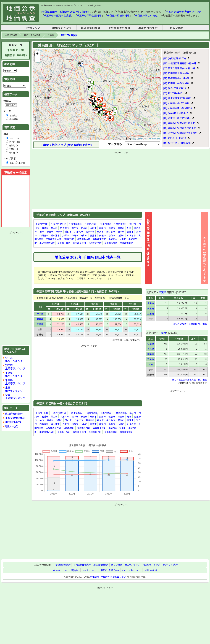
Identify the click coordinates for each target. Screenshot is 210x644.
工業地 (40, 324)
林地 (151, 364)
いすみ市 (131, 235)
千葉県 (51, 35)
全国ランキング (132, 565)
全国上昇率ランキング (15, 396)
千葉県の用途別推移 (118, 15)
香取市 (112, 235)
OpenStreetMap (153, 138)
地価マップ (33, 28)
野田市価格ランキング (14, 359)
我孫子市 (90, 231)
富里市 (93, 235)
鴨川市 (100, 231)
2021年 (94, 304)
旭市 (129, 228)
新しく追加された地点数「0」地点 (190, 324)
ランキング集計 (170, 565)
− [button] (37, 59)
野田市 (84, 228)
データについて (90, 570)
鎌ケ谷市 (111, 231)
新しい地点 (177, 28)
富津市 (130, 231)
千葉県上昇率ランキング (15, 382)
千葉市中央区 (42, 224)
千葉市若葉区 (91, 224)
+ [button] (37, 54)
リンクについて (60, 570)
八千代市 (79, 231)
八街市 (65, 235)
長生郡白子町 (95, 243)
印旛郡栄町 (69, 239)
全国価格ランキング (14, 389)
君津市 (121, 231)
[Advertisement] (16, 288)
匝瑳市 (103, 235)
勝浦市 (50, 231)
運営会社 (75, 570)
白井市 (84, 235)
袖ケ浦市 (55, 235)
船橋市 (45, 228)
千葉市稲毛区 (75, 224)
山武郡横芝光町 (47, 243)
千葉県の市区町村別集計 (57, 15)
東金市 (121, 228)
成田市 (103, 228)
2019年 (132, 304)
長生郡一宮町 (64, 243)
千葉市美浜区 (120, 224)
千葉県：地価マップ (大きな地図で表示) (66, 145)
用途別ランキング (151, 565)
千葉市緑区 (106, 224)
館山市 (54, 228)
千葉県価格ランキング (14, 374)
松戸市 (75, 228)
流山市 (68, 231)
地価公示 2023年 (32, 35)
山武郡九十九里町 (117, 239)
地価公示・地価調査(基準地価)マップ (108, 577)
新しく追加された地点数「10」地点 (190, 380)
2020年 (113, 304)
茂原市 (93, 228)
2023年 (56, 304)
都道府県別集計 (91, 28)
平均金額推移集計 (120, 28)
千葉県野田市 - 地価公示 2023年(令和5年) (65, 12)
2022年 (75, 304)
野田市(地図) (69, 35)
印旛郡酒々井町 (53, 239)
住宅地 (40, 314)
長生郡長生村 (79, 243)
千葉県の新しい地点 (146, 15)
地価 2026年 (11, 35)
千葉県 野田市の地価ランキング (184, 12)
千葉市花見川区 (59, 224)
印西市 (75, 235)
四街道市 (44, 235)
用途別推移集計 (148, 28)
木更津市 (64, 228)
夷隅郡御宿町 (126, 243)
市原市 (59, 231)
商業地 (40, 319)
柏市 (42, 231)
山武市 (121, 235)
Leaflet (140, 138)
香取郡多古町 (84, 239)
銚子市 (133, 224)
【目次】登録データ (110, 570)
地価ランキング (62, 28)
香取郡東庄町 (99, 239)
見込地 (151, 349)
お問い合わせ (151, 570)
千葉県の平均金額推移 (89, 15)
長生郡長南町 (111, 243)
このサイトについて (132, 570)
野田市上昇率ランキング (15, 367)
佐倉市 (112, 228)
